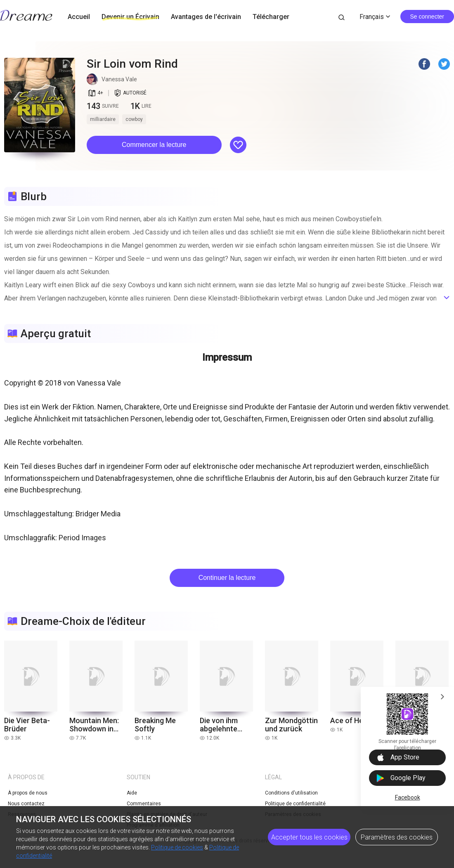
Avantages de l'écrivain (206, 17)
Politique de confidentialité (295, 804)
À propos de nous (28, 793)
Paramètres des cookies (397, 837)
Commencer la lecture (154, 145)
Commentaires (144, 804)
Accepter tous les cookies (309, 837)
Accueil (79, 17)
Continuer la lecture (227, 578)
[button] (154, 145)
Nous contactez (26, 804)
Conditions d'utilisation (291, 793)
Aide (132, 793)
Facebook (408, 797)
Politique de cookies (177, 847)
